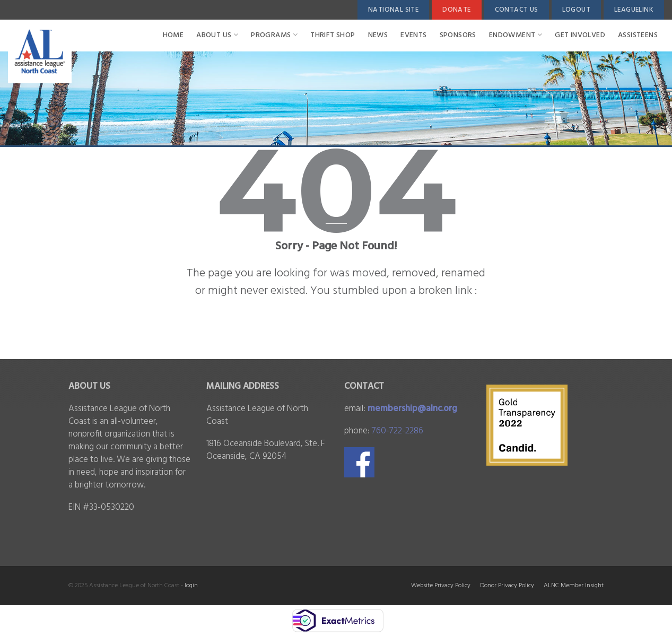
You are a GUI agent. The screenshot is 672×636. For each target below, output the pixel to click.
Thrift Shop (333, 35)
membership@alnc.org (412, 409)
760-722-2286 (398, 431)
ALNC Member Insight (574, 586)
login (191, 586)
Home (173, 35)
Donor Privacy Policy (507, 586)
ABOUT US (217, 35)
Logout (576, 10)
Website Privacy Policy (441, 586)
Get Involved (580, 35)
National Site (393, 10)
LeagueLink (634, 10)
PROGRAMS (274, 35)
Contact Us (517, 10)
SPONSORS (458, 35)
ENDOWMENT (516, 35)
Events (413, 35)
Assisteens (638, 35)
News (378, 35)
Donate (456, 10)
